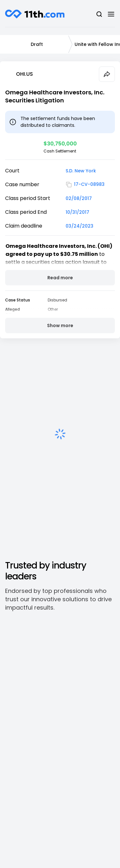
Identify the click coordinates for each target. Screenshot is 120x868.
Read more (60, 278)
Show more (60, 325)
